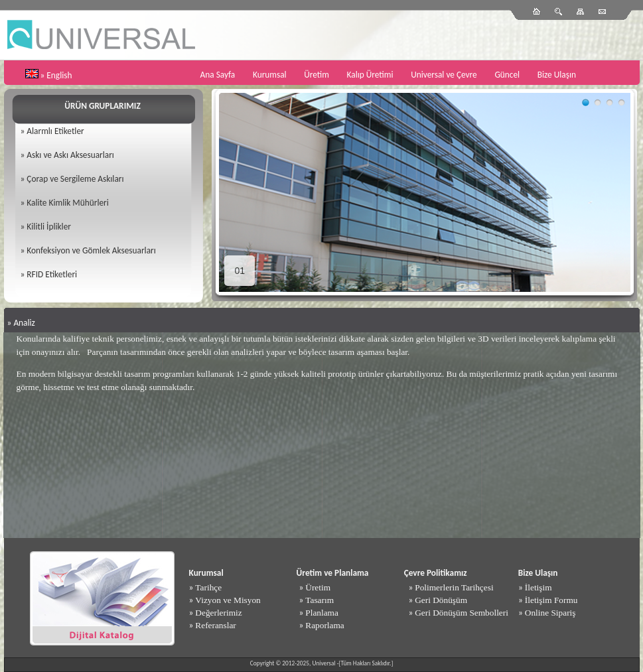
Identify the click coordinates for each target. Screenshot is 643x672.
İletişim (538, 587)
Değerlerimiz (218, 613)
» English (56, 75)
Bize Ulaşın (557, 75)
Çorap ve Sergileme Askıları (75, 179)
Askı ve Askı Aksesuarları (70, 155)
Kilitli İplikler (49, 227)
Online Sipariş (550, 613)
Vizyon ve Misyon (228, 600)
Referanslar (215, 625)
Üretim (317, 75)
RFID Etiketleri (52, 274)
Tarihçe (208, 587)
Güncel (507, 75)
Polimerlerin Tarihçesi (454, 587)
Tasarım (320, 600)
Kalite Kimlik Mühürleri (67, 203)
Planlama (322, 613)
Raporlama (324, 625)
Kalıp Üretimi (370, 75)
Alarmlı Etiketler (55, 131)
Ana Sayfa (218, 75)
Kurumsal (270, 75)
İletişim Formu (551, 600)
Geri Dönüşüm (441, 600)
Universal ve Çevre (444, 75)
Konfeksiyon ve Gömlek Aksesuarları (91, 250)
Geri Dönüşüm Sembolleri (462, 613)
